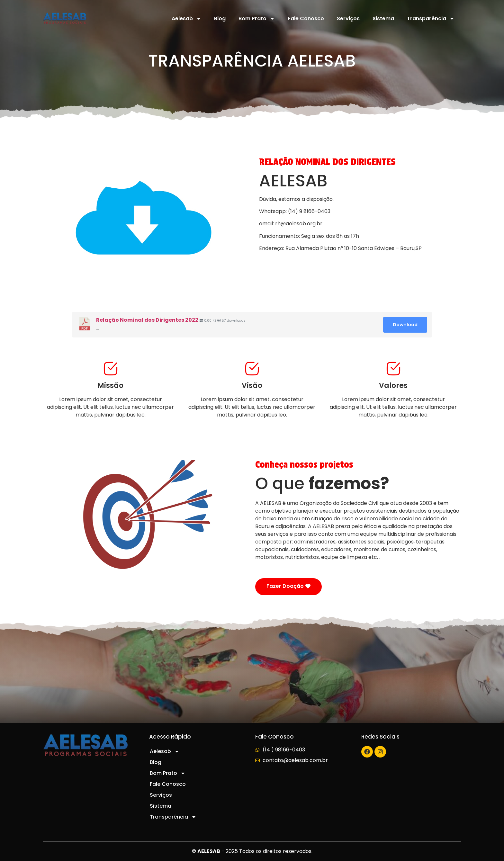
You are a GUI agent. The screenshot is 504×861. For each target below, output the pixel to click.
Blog (220, 18)
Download (405, 325)
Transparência (431, 19)
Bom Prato (257, 19)
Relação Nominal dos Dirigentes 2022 (147, 320)
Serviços (348, 18)
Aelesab (186, 19)
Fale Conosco (306, 18)
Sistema (383, 18)
